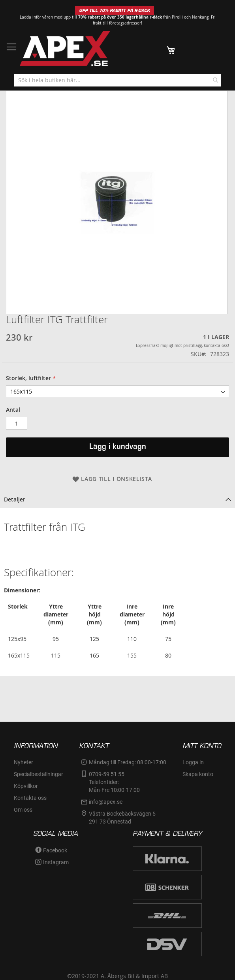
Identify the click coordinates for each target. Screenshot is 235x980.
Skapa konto (198, 774)
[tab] (117, 499)
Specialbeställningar (39, 774)
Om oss (23, 810)
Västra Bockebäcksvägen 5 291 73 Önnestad (123, 818)
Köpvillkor (26, 786)
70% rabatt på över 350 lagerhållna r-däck (120, 17)
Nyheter (23, 762)
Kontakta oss (30, 798)
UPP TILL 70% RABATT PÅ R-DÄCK (115, 10)
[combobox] (117, 80)
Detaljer (15, 499)
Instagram (56, 862)
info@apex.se (106, 802)
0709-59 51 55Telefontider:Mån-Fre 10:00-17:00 (114, 782)
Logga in (193, 762)
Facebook (55, 850)
